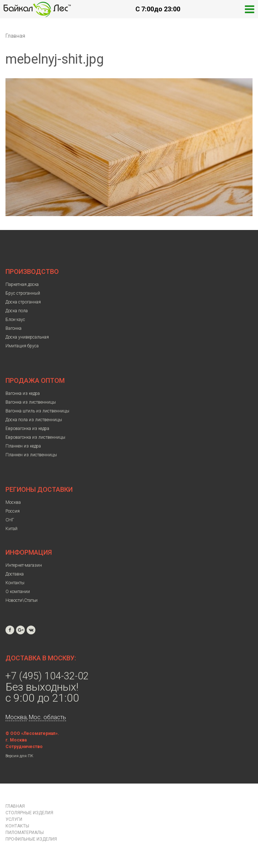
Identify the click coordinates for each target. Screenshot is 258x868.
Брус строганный (23, 293)
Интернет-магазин (24, 565)
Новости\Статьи (22, 600)
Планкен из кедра (23, 446)
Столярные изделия (29, 813)
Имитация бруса (22, 346)
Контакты (15, 583)
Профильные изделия (31, 839)
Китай (11, 529)
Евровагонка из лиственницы (35, 437)
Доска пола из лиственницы (34, 420)
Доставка (15, 574)
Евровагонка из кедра (27, 429)
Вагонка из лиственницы (31, 402)
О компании (18, 592)
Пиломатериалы (25, 833)
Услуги (14, 819)
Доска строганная (23, 302)
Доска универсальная (27, 337)
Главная (15, 36)
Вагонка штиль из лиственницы (37, 411)
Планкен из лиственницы (31, 455)
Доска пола (17, 311)
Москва (13, 502)
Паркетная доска (22, 284)
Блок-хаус (15, 320)
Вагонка (14, 328)
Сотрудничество (24, 747)
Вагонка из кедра (23, 393)
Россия (13, 511)
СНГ (10, 520)
